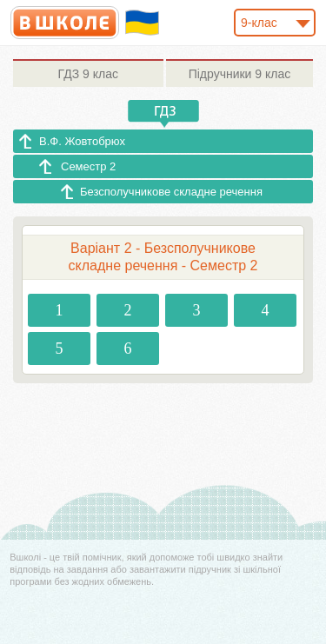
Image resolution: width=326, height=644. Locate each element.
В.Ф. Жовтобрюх (82, 141)
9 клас (88, 74)
